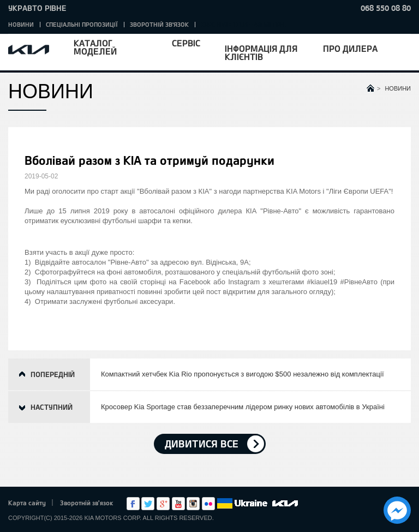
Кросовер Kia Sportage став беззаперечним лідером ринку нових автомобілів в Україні (243, 407)
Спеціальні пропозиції (82, 24)
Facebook (133, 504)
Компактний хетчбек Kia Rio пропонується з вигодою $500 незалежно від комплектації (243, 374)
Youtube (178, 504)
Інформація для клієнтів (261, 52)
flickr (208, 504)
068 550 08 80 (386, 8)
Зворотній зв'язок (159, 24)
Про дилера (350, 48)
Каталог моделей (95, 47)
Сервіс (186, 43)
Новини (21, 24)
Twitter (148, 504)
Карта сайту (27, 503)
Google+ (163, 504)
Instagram (193, 504)
